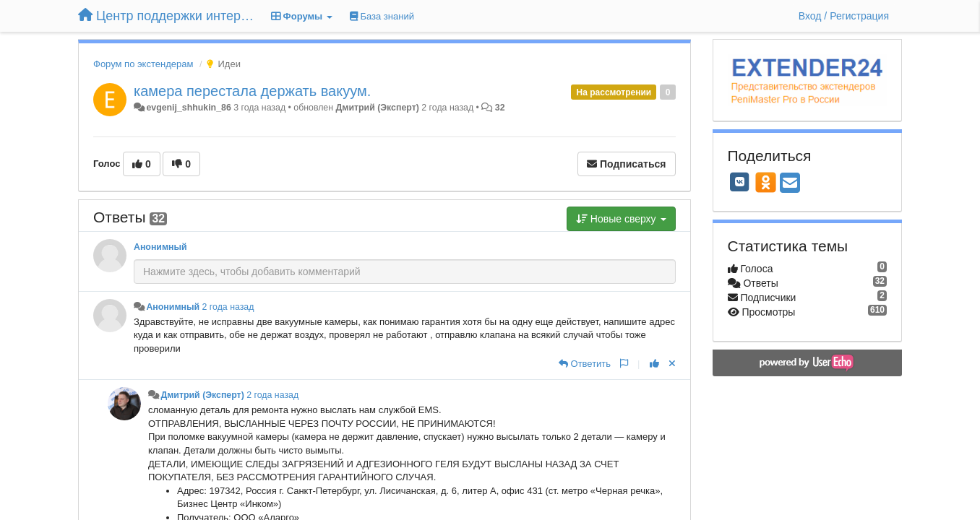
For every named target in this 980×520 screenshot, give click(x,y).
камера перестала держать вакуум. (252, 91)
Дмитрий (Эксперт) (378, 108)
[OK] (766, 182)
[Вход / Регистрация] (844, 16)
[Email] (790, 184)
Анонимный (160, 247)
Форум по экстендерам (143, 64)
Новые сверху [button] (621, 219)
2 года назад (228, 307)
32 (500, 108)
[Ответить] (585, 364)
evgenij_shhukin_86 (188, 108)
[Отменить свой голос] (672, 364)
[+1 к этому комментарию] (654, 364)
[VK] (740, 182)
